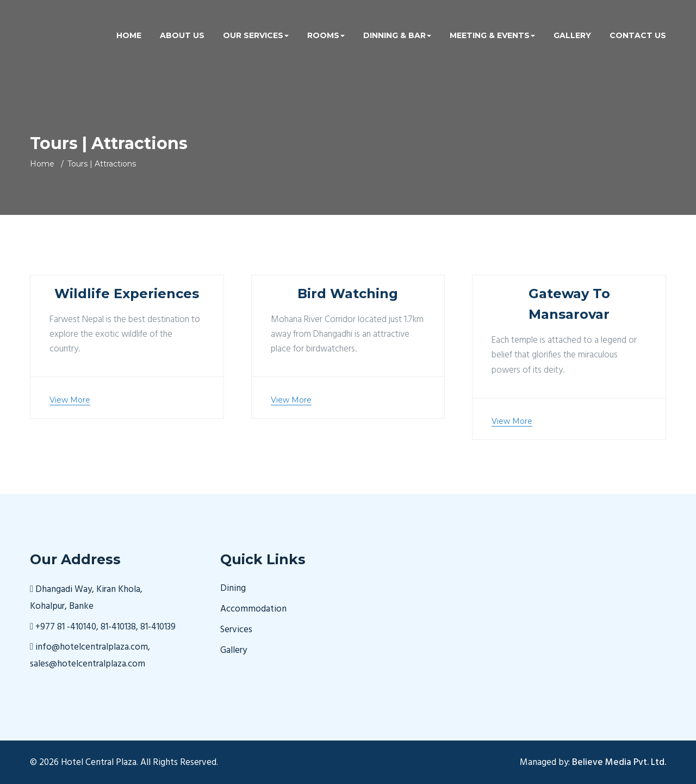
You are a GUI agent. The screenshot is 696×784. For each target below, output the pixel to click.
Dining (233, 589)
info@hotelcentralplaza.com (91, 647)
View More (70, 400)
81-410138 (118, 627)
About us (182, 35)
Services (236, 630)
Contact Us (638, 35)
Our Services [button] (256, 35)
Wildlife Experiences (127, 294)
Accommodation (253, 609)
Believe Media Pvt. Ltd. (619, 763)
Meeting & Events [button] (492, 35)
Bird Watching (348, 294)
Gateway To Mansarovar (569, 304)
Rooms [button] (326, 35)
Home (129, 35)
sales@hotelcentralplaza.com (88, 664)
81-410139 (158, 627)
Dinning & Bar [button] (397, 35)
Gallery (572, 35)
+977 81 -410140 (66, 627)
